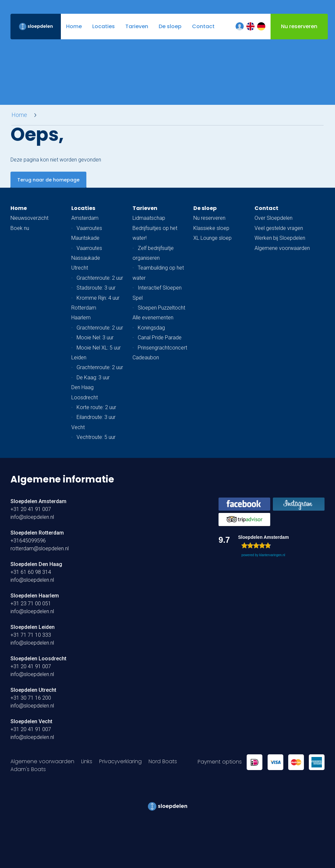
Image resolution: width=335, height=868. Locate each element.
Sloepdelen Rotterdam (37, 533)
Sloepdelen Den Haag (36, 564)
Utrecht (80, 268)
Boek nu (20, 228)
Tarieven (145, 208)
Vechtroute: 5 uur (96, 437)
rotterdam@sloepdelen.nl (40, 548)
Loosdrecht (85, 397)
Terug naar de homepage (48, 180)
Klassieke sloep (211, 228)
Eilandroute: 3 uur (96, 417)
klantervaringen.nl (272, 555)
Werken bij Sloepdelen (280, 238)
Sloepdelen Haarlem (35, 596)
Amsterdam (85, 218)
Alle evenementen (153, 318)
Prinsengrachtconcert (162, 348)
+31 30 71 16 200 (31, 698)
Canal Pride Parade (160, 338)
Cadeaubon (146, 358)
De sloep (205, 208)
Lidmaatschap (149, 218)
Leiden (79, 358)
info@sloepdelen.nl (32, 517)
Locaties (83, 208)
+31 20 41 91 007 (31, 509)
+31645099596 (28, 541)
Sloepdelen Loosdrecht (38, 659)
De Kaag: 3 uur (93, 377)
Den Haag (82, 387)
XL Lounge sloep (212, 238)
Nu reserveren (209, 218)
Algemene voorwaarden (282, 248)
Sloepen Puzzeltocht (161, 308)
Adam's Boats (28, 769)
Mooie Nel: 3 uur (95, 338)
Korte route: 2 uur (96, 407)
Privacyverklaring (120, 761)
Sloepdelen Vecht (31, 721)
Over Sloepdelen (273, 218)
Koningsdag (151, 328)
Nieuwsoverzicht (29, 218)
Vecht (78, 427)
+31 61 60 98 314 (31, 572)
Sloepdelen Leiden (33, 627)
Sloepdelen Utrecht (33, 690)
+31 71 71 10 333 (31, 635)
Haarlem (81, 318)
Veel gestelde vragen (279, 228)
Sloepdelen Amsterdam (38, 501)
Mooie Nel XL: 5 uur (99, 348)
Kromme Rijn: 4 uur (98, 298)
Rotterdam (84, 308)
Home (19, 115)
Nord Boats (163, 761)
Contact (266, 208)
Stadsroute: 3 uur (96, 288)
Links (87, 761)
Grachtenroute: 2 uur (100, 278)
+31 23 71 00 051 (31, 604)
